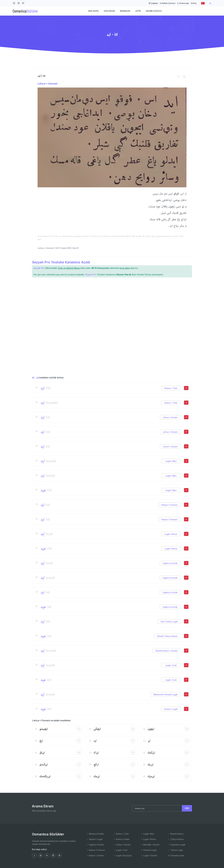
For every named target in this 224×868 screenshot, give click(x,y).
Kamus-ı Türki (171, 388)
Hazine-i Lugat (171, 709)
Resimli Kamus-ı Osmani (167, 651)
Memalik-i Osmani (150, 845)
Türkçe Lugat (175, 850)
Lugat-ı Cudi (171, 665)
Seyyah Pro (39, 268)
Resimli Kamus (176, 834)
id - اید (35, 378)
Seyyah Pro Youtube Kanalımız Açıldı (61, 262)
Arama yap (183, 3)
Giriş (193, 3)
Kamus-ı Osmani (95, 855)
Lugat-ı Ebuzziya (122, 855)
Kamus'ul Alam (121, 839)
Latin (138, 11)
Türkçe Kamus (176, 839)
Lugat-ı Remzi (171, 534)
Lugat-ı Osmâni (149, 855)
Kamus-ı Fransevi (170, 505)
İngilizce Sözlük (170, 563)
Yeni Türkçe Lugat (169, 622)
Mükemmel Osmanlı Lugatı (165, 694)
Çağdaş (153, 3)
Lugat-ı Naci (171, 461)
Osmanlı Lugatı (149, 850)
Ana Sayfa (93, 11)
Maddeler (125, 11)
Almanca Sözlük (95, 834)
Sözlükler (109, 11)
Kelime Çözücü (167, 3)
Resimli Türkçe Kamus (167, 636)
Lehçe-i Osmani (48, 84)
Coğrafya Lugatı (176, 845)
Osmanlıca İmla (176, 855)
